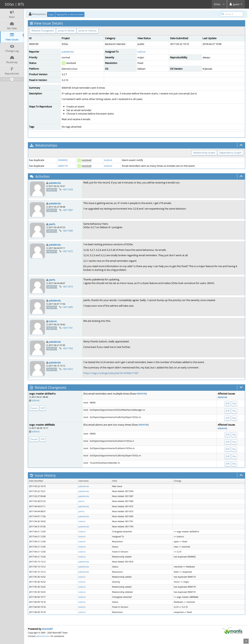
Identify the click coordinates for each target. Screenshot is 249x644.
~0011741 (67, 328)
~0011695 (67, 307)
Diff (43, 408)
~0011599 (67, 231)
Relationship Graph (204, 153)
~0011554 (67, 189)
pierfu (52, 224)
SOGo (219, 4)
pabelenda (68, 52)
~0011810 (67, 369)
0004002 (63, 160)
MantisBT (47, 629)
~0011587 (67, 210)
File (234, 403)
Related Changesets (43, 31)
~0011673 (67, 286)
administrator (43, 636)
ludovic (142, 52)
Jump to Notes (66, 31)
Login (51, 14)
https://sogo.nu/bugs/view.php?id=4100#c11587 (111, 373)
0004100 (141, 394)
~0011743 (67, 348)
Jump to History (88, 31)
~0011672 (67, 251)
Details (34, 408)
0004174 (63, 166)
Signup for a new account (70, 14)
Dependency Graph (230, 153)
